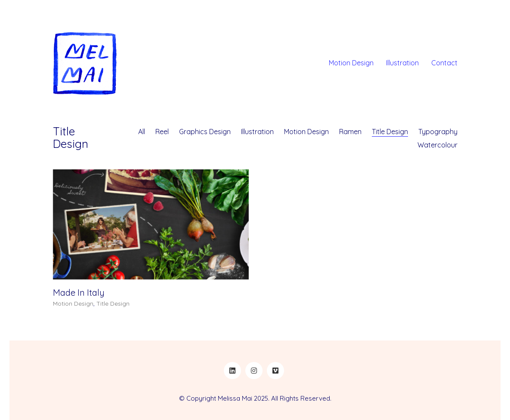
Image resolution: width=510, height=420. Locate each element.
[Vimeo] (275, 371)
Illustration (257, 132)
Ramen (350, 132)
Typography (438, 132)
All (142, 132)
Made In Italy (79, 293)
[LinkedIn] (232, 371)
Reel (162, 132)
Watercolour (437, 145)
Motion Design (306, 132)
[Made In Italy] (151, 225)
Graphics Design (205, 132)
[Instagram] (254, 371)
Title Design (390, 132)
